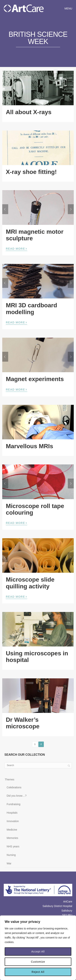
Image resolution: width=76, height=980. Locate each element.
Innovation (13, 821)
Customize (38, 962)
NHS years (13, 846)
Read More (16, 248)
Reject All (38, 972)
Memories (12, 838)
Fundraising (14, 804)
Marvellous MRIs (29, 446)
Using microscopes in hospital (37, 657)
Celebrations (14, 787)
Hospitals (12, 813)
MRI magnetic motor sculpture (35, 235)
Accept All (38, 952)
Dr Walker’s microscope (23, 723)
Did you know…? (17, 796)
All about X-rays (29, 112)
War (9, 863)
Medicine (12, 830)
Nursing (11, 855)
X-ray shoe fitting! (31, 172)
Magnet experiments (35, 379)
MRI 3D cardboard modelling (31, 309)
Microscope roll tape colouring (35, 509)
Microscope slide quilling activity (30, 583)
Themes (10, 779)
